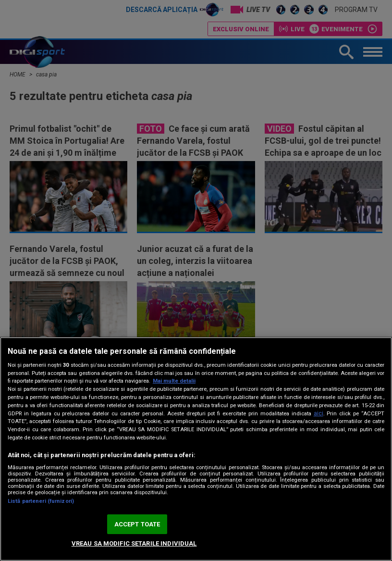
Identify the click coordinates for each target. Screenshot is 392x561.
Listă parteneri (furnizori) (41, 501)
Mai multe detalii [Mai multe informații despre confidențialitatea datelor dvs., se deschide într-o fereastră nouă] (174, 381)
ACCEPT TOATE (137, 524)
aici (318, 413)
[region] (196, 449)
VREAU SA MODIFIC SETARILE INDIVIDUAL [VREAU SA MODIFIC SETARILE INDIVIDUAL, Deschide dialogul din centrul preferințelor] (134, 543)
